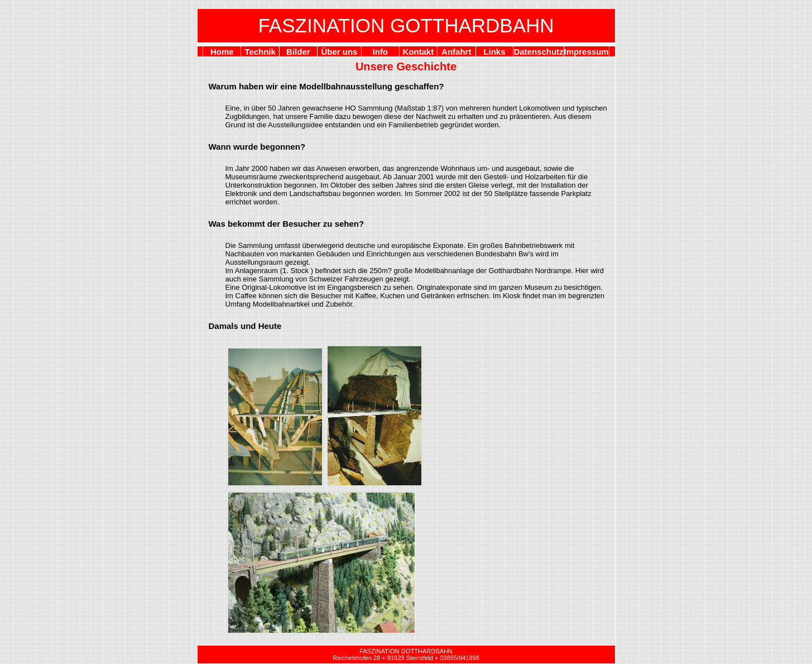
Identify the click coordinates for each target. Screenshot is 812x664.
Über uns (339, 52)
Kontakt (418, 52)
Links (494, 52)
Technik (260, 52)
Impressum (587, 52)
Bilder (298, 52)
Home (222, 52)
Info (381, 52)
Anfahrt (456, 52)
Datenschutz (538, 52)
